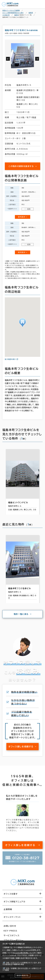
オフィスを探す (11, 894)
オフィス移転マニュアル (15, 902)
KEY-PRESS (10, 931)
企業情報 (8, 909)
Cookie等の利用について (24, 953)
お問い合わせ (10, 926)
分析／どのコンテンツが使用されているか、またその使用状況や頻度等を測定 (22, 964)
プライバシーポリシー (14, 940)
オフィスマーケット (12, 917)
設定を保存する (23, 975)
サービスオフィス (12, 935)
